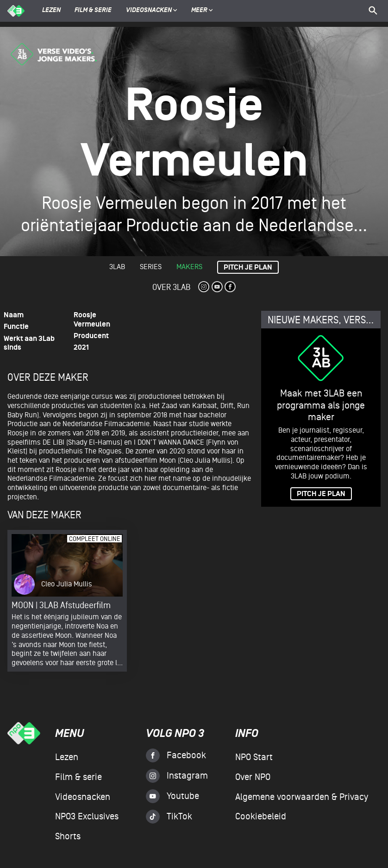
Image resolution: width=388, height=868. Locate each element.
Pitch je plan (248, 267)
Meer (202, 11)
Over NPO (253, 777)
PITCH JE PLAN (321, 494)
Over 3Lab (171, 287)
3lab (117, 267)
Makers (189, 267)
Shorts (68, 837)
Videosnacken (149, 11)
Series (151, 267)
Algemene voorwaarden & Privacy (302, 797)
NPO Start (254, 757)
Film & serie (93, 11)
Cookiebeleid (261, 817)
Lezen (51, 11)
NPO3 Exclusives (87, 817)
